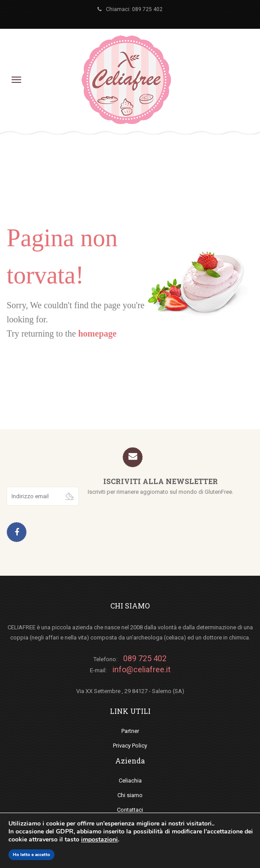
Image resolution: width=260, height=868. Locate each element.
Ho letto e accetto (31, 855)
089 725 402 (147, 9)
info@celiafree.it (142, 669)
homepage (97, 333)
